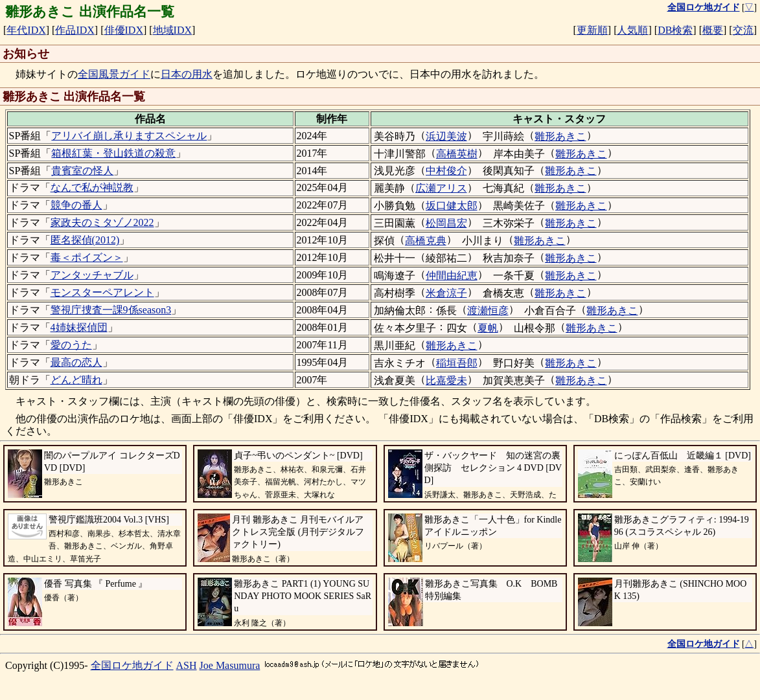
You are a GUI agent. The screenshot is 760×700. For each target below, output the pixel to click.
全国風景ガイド (114, 74)
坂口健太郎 (452, 206)
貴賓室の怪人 (82, 171)
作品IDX (75, 30)
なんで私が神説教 (92, 187)
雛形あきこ (560, 136)
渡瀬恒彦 (488, 310)
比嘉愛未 (446, 380)
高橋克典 (426, 241)
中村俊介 (446, 171)
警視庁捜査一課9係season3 (111, 310)
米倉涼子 (446, 293)
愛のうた (71, 345)
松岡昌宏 (446, 223)
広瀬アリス (441, 188)
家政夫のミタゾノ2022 (102, 222)
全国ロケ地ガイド (132, 665)
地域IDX (172, 30)
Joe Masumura (230, 665)
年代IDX (26, 30)
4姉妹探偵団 (79, 327)
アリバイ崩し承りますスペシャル (129, 136)
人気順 (632, 30)
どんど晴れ (76, 380)
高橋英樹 (457, 154)
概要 (713, 30)
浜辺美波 (446, 136)
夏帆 (488, 328)
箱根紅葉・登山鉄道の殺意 (113, 153)
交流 (743, 30)
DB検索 (675, 30)
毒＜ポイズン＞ (87, 257)
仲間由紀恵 (452, 276)
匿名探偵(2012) (85, 240)
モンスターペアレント (102, 292)
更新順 (592, 30)
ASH (187, 665)
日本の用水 (187, 74)
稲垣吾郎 (457, 363)
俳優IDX (124, 30)
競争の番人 (76, 205)
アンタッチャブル (92, 275)
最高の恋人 (76, 362)
